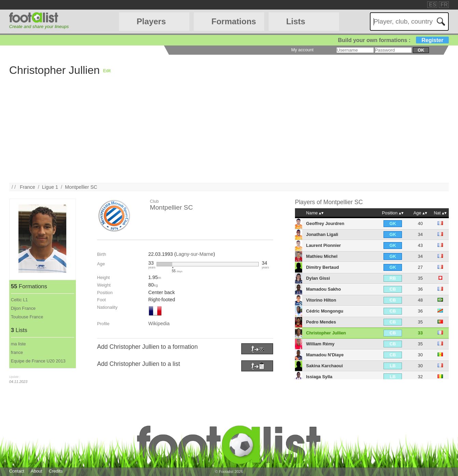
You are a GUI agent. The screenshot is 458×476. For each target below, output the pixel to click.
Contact (17, 471)
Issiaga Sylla (319, 377)
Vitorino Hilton (321, 300)
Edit (107, 71)
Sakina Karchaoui (325, 366)
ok (421, 50)
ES (433, 5)
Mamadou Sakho (324, 289)
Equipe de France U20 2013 (38, 361)
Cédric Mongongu (325, 311)
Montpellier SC (81, 187)
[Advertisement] (214, 135)
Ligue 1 (50, 187)
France (28, 187)
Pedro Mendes (321, 322)
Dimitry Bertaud (323, 267)
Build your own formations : (393, 40)
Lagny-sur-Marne (195, 254)
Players (151, 21)
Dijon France (23, 308)
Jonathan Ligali (322, 234)
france (17, 352)
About (36, 471)
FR (444, 5)
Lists (296, 21)
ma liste (18, 344)
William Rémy (320, 344)
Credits (56, 471)
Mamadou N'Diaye (325, 355)
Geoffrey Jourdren (325, 223)
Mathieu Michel (322, 256)
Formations (234, 21)
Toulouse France (27, 317)
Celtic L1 (19, 300)
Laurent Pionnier (324, 245)
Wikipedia (159, 323)
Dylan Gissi (318, 278)
